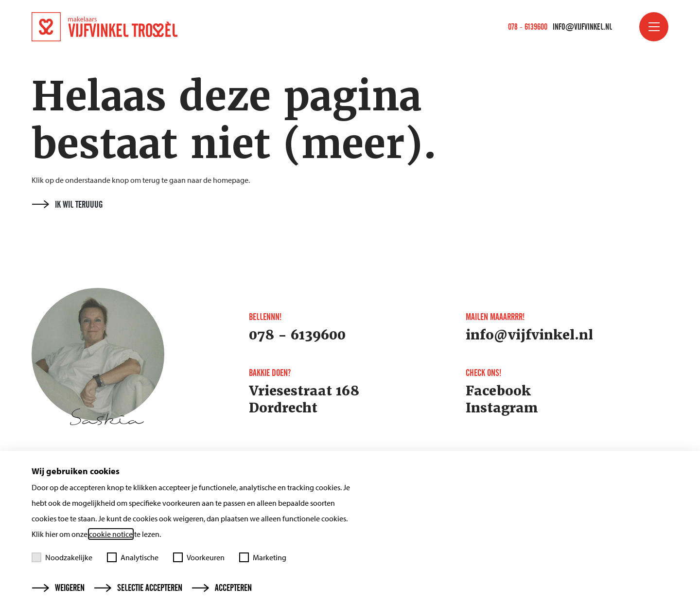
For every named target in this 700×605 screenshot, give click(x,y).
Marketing (263, 557)
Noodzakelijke (62, 557)
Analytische (133, 557)
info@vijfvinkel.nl (582, 27)
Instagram (502, 408)
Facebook (498, 391)
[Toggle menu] (654, 27)
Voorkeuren (199, 557)
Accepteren (222, 588)
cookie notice (111, 534)
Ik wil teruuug (67, 205)
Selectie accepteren (138, 588)
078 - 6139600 (528, 27)
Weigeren (58, 588)
